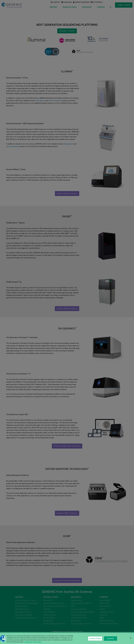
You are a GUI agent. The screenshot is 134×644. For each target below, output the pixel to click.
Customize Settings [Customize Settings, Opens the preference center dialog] (95, 640)
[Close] (131, 639)
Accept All (110, 640)
